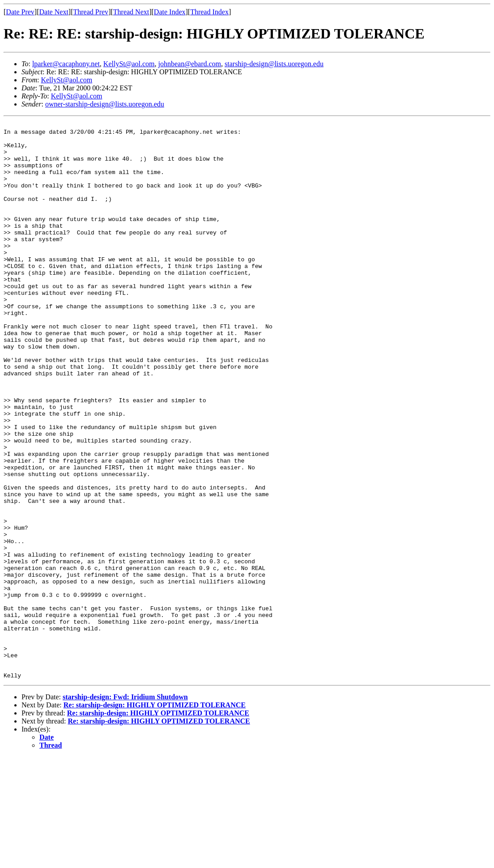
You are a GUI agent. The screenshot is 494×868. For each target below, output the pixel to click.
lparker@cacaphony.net (66, 64)
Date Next (54, 12)
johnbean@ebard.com (190, 64)
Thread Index (209, 12)
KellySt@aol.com (129, 64)
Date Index (170, 12)
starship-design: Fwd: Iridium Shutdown (125, 808)
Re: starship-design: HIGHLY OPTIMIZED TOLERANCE (155, 816)
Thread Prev (91, 12)
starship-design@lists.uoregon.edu (274, 64)
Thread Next (131, 12)
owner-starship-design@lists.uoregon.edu (105, 104)
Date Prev (20, 12)
